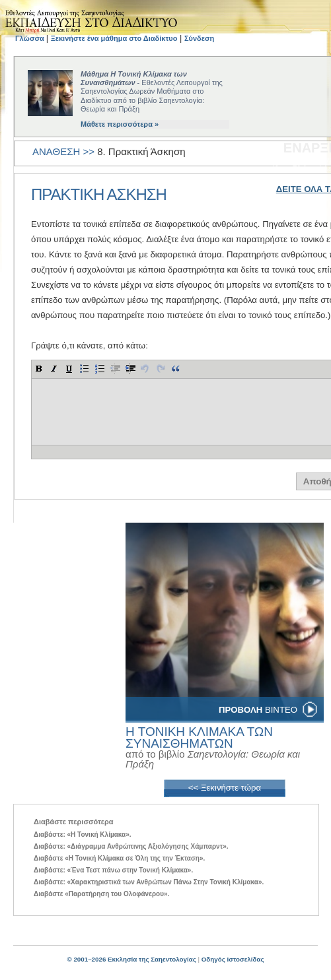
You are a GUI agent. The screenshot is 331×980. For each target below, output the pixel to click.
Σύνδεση (199, 38)
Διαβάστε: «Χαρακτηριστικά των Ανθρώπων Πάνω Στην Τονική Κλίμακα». (149, 882)
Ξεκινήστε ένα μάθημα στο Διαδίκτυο (114, 38)
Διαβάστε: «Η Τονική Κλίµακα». (83, 834)
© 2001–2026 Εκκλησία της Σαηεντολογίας (131, 959)
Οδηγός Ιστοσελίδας (233, 959)
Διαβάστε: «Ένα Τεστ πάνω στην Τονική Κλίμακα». (113, 870)
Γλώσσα (31, 38)
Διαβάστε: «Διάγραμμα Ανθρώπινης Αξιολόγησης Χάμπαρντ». (131, 846)
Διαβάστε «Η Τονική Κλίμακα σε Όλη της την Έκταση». (119, 858)
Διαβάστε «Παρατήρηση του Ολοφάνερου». (101, 894)
